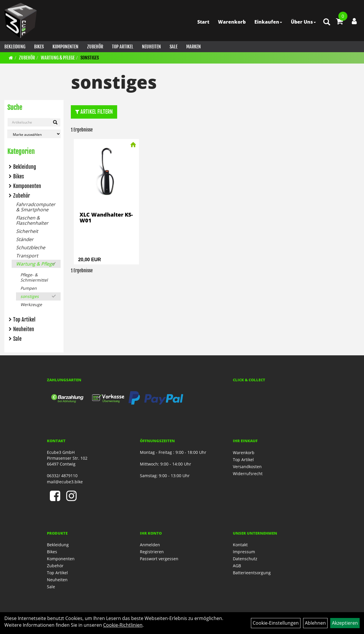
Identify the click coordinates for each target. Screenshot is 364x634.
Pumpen (29, 288)
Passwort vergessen (159, 559)
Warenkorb (232, 22)
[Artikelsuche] (327, 22)
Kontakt (240, 545)
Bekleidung (15, 47)
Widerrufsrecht (248, 474)
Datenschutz (245, 559)
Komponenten (65, 47)
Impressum (244, 552)
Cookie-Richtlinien (123, 625)
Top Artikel (123, 47)
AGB (237, 566)
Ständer (25, 239)
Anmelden (150, 545)
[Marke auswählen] (34, 134)
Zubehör (95, 47)
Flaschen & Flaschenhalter (32, 220)
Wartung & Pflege (58, 58)
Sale (174, 47)
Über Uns (303, 22)
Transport (27, 256)
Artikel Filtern (94, 112)
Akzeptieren (345, 623)
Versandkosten (247, 467)
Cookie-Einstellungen (276, 623)
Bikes (39, 47)
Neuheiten (151, 47)
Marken (194, 47)
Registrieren (152, 552)
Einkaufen (268, 22)
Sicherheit (27, 231)
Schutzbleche (31, 247)
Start (203, 22)
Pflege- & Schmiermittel (34, 277)
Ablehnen (315, 623)
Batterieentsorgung (252, 573)
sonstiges (90, 58)
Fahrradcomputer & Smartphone (36, 207)
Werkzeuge (31, 304)
